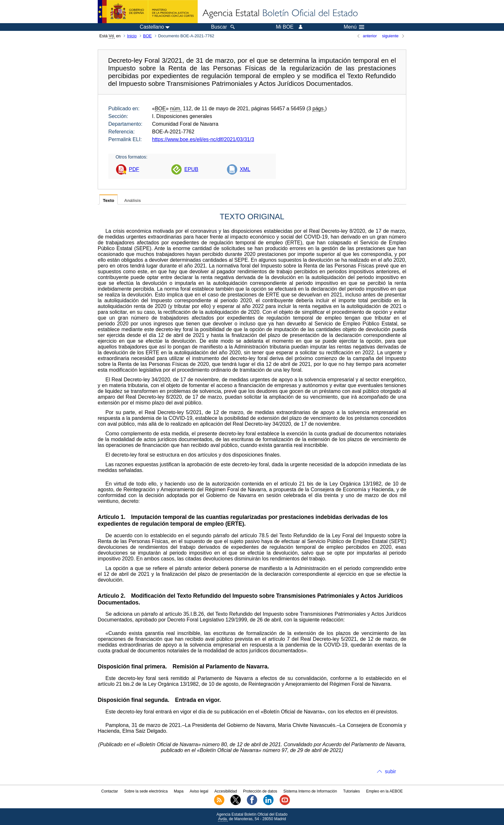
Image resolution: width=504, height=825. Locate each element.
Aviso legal (199, 791)
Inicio (132, 36)
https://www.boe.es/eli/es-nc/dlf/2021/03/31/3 (203, 139)
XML (245, 169)
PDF (134, 169)
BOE (147, 36)
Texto (108, 200)
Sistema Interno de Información (310, 791)
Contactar (110, 791)
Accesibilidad (226, 791)
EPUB (191, 169)
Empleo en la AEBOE (384, 791)
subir (390, 771)
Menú (354, 27)
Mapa (179, 791)
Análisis (132, 200)
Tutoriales (352, 791)
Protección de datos (260, 791)
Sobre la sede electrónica (146, 791)
